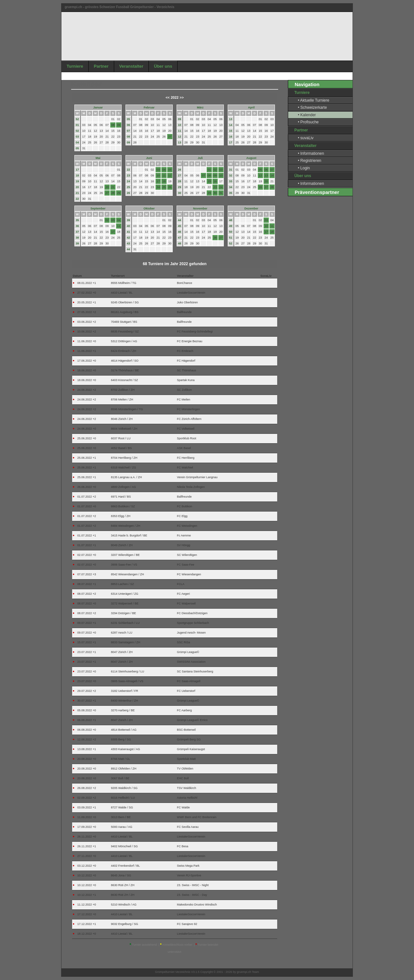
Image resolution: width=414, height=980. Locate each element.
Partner (101, 66)
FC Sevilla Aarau (188, 827)
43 (128, 243)
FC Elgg (182, 516)
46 (180, 232)
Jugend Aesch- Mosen (191, 633)
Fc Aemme (184, 535)
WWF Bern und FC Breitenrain (197, 817)
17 (231, 142)
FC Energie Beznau (190, 341)
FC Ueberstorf (186, 691)
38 (77, 238)
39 (77, 243)
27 (180, 175)
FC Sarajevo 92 (187, 924)
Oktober (149, 208)
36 (77, 226)
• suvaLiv (306, 138)
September (98, 208)
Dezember (251, 208)
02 (77, 131)
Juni (149, 158)
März (200, 107)
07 (128, 131)
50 (231, 232)
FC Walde (183, 807)
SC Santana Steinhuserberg (195, 671)
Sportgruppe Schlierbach (193, 623)
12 (180, 137)
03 (77, 137)
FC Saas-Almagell (189, 681)
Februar (149, 107)
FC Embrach (185, 351)
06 (128, 125)
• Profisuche (308, 122)
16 (231, 137)
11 (180, 131)
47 (180, 238)
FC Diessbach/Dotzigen (192, 613)
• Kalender (307, 115)
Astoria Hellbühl (187, 798)
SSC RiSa (184, 642)
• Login (304, 168)
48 (180, 243)
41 (128, 232)
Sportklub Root (187, 438)
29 (180, 187)
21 (77, 193)
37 (77, 232)
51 (231, 238)
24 (128, 181)
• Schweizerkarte (312, 107)
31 (231, 170)
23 (128, 175)
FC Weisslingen (187, 526)
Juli (200, 158)
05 (77, 148)
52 (77, 119)
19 (77, 181)
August (251, 158)
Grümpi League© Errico (192, 720)
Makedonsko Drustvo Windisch (197, 905)
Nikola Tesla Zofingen (191, 487)
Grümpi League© (188, 652)
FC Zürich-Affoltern (189, 419)
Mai (98, 158)
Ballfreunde (184, 312)
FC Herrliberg (186, 458)
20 (77, 187)
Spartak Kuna (186, 380)
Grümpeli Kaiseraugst (191, 749)
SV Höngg (184, 545)
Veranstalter (131, 66)
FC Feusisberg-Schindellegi (195, 332)
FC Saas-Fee (186, 565)
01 (77, 125)
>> (182, 97)
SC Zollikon (184, 390)
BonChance (185, 283)
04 (77, 142)
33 (231, 181)
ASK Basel (184, 448)
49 (231, 226)
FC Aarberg (184, 710)
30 (180, 193)
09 (128, 142)
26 (128, 193)
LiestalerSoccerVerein (191, 293)
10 (180, 125)
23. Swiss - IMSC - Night (193, 885)
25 (128, 187)
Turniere (75, 66)
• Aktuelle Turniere (314, 100)
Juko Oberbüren (187, 302)
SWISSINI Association (191, 662)
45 (180, 226)
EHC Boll (183, 778)
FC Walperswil (186, 603)
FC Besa (183, 846)
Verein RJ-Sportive (189, 875)
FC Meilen (184, 400)
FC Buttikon (185, 506)
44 (128, 249)
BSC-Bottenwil (186, 730)
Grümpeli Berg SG (189, 739)
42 (128, 238)
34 (231, 187)
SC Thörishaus (186, 370)
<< (168, 97)
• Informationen (311, 153)
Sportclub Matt (186, 759)
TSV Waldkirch (186, 788)
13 (180, 142)
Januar (98, 107)
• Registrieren (310, 161)
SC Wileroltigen (187, 555)
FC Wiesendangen (189, 574)
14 (231, 125)
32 (231, 175)
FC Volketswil (186, 429)
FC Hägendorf (186, 361)
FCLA (181, 584)
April (251, 107)
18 (77, 175)
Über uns (163, 66)
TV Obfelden (185, 769)
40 (128, 226)
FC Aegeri (183, 594)
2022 (175, 97)
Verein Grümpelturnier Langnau (197, 477)
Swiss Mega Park (188, 866)
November (200, 208)
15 (231, 131)
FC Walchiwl (185, 467)
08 (128, 137)
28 (180, 181)
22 (77, 199)
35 (231, 193)
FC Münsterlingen (188, 409)
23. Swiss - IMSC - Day (192, 895)
